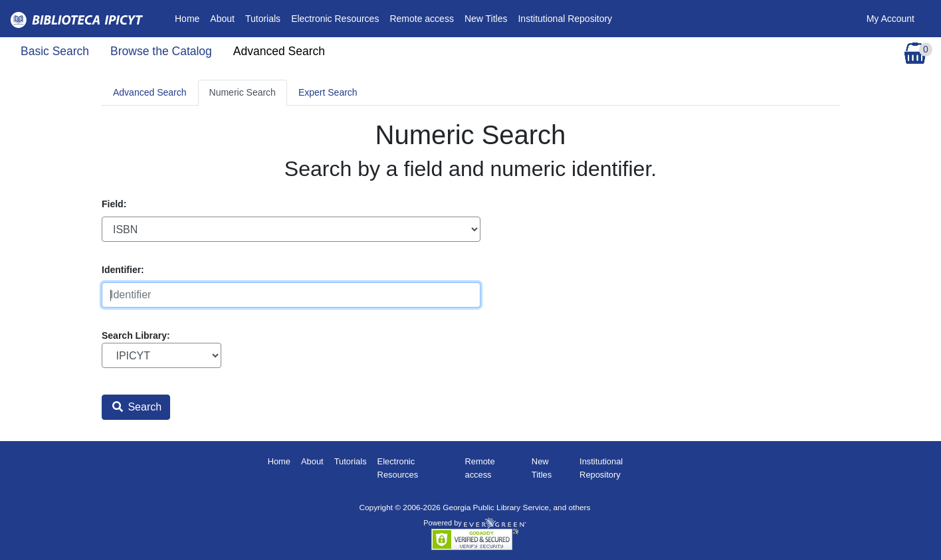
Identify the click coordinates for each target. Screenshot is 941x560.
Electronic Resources (335, 19)
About (222, 19)
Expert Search (328, 92)
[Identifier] (291, 295)
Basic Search (55, 51)
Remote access (421, 19)
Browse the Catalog (161, 51)
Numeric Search (243, 92)
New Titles (486, 19)
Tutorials (263, 19)
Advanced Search (279, 51)
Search (137, 407)
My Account (890, 19)
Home (190, 18)
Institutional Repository (565, 19)
